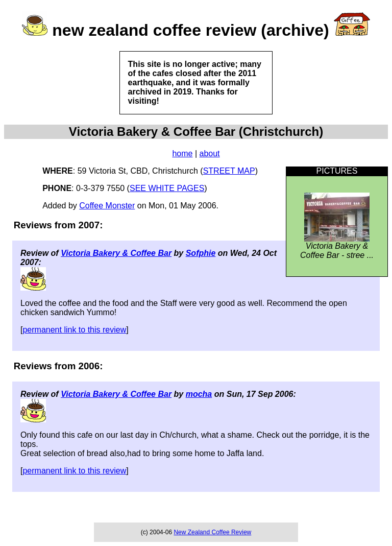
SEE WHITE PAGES (167, 188)
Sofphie (201, 253)
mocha (199, 394)
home (182, 153)
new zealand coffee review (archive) (190, 30)
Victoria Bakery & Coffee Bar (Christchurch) (196, 132)
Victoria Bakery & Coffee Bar (116, 253)
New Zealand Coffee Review (212, 532)
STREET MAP (229, 171)
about (210, 153)
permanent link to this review (74, 330)
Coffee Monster (107, 206)
